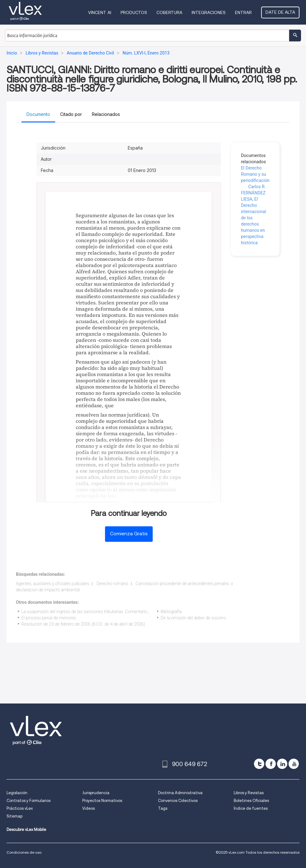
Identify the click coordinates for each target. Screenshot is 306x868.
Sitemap (14, 816)
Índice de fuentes (251, 808)
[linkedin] (282, 764)
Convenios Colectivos (178, 801)
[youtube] (294, 764)
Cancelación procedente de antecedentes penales (182, 584)
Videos (88, 808)
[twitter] (259, 764)
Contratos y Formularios (29, 801)
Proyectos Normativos (102, 801)
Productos (134, 12)
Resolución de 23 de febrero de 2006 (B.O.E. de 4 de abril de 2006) (83, 624)
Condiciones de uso (24, 852)
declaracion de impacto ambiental (48, 590)
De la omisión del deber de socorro (193, 618)
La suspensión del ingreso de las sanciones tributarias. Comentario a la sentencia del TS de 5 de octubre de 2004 (128, 612)
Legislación (17, 793)
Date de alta (280, 12)
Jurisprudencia (96, 793)
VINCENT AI (100, 12)
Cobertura (169, 12)
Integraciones (209, 12)
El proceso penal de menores (49, 618)
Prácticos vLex (20, 808)
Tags (163, 808)
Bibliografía (171, 612)
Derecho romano (112, 584)
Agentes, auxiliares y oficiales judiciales (53, 584)
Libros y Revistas (249, 793)
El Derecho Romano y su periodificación (255, 174)
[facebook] (271, 764)
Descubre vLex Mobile (26, 830)
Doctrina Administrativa (180, 793)
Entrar (243, 12)
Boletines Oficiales (251, 801)
